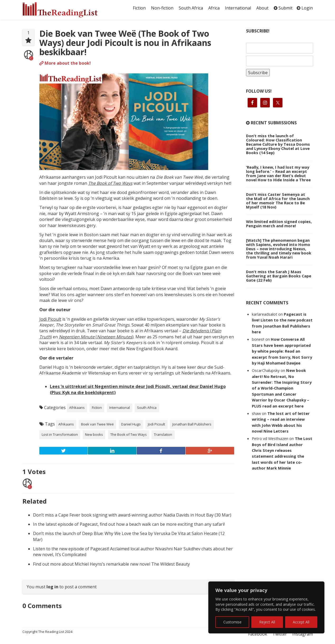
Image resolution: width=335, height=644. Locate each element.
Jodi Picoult (50, 319)
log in (52, 587)
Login (305, 8)
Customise (232, 622)
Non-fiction (162, 8)
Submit (283, 8)
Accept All (301, 622)
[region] (266, 607)
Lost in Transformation (60, 434)
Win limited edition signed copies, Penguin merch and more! (279, 224)
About (262, 8)
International (238, 8)
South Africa (191, 8)
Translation (163, 434)
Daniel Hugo (131, 424)
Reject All (267, 622)
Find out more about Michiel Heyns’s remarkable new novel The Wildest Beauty (111, 564)
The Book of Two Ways (110, 183)
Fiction (139, 8)
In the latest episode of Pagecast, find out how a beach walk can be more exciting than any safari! (129, 524)
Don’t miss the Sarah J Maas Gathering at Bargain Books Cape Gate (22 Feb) (279, 276)
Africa (214, 8)
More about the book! (65, 63)
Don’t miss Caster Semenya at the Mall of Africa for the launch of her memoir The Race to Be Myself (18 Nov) (278, 201)
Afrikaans (77, 408)
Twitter (280, 634)
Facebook (258, 634)
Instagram (303, 634)
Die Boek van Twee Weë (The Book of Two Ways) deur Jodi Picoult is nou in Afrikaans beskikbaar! (125, 43)
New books (94, 434)
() (96, 337)
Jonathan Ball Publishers (192, 424)
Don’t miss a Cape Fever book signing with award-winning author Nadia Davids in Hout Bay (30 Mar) (132, 515)
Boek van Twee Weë (97, 424)
